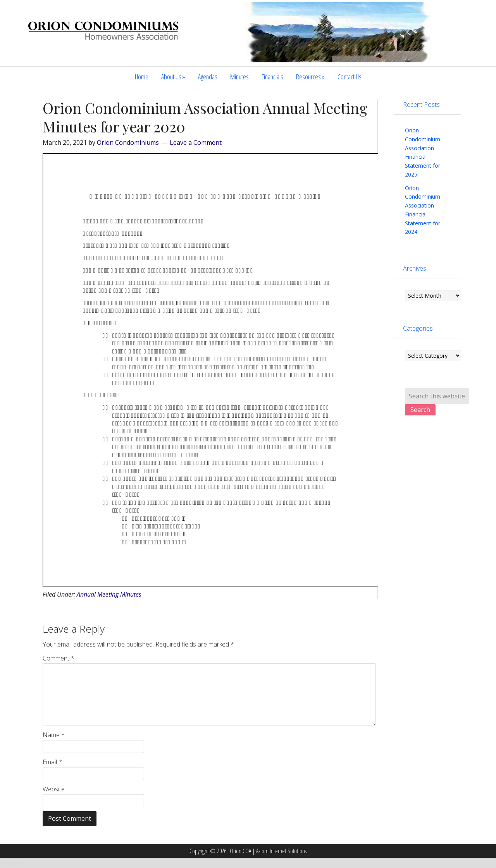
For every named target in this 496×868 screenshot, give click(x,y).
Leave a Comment (196, 142)
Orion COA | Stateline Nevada (105, 38)
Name (54, 735)
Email (52, 762)
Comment (59, 658)
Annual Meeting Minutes (109, 594)
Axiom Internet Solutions (281, 851)
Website (54, 789)
